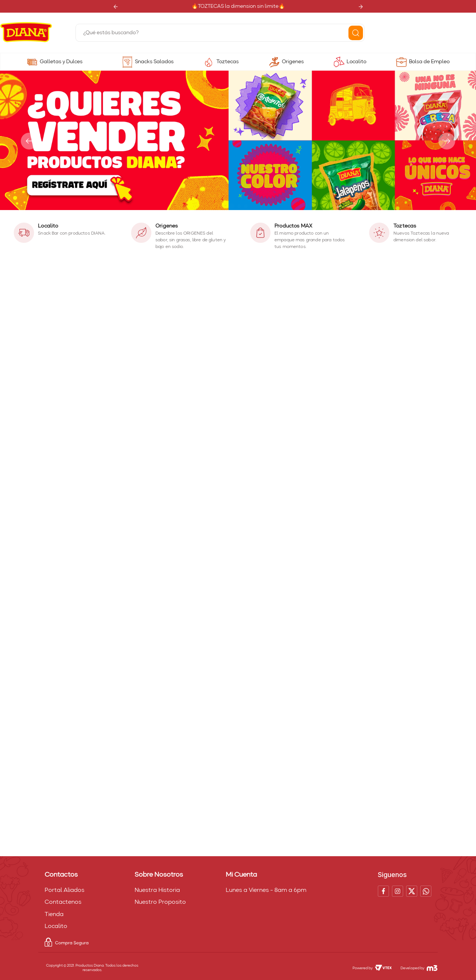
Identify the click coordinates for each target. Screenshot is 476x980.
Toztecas (228, 62)
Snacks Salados (154, 62)
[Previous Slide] (115, 7)
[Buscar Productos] (356, 33)
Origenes (293, 62)
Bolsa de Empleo (429, 62)
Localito (356, 62)
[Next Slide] (361, 7)
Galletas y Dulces (61, 62)
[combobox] (220, 33)
